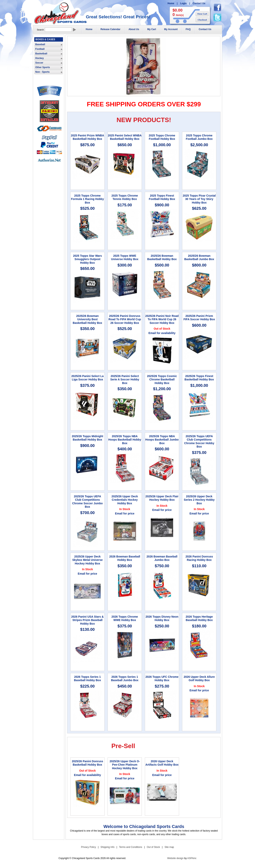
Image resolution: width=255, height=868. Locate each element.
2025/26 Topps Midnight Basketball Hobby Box (87, 438)
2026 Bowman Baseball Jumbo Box (162, 558)
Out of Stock (153, 847)
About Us (134, 29)
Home (171, 3)
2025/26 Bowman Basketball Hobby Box (162, 258)
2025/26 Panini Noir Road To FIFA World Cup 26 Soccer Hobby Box (162, 319)
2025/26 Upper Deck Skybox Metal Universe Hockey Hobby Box (88, 560)
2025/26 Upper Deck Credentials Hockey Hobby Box (125, 500)
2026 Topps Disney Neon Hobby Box (162, 618)
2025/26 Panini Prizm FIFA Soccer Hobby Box (199, 318)
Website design (175, 858)
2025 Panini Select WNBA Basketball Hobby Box (125, 137)
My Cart (152, 29)
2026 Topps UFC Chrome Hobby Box (162, 679)
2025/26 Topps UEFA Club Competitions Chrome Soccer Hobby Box (199, 441)
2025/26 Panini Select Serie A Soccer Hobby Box (125, 380)
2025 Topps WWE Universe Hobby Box (125, 258)
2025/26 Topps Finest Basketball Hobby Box (199, 378)
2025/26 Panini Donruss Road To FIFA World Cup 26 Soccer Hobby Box (125, 319)
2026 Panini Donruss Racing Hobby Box (199, 558)
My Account (171, 29)
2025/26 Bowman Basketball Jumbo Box (199, 258)
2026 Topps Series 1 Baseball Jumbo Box (125, 679)
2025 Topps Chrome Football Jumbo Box (199, 137)
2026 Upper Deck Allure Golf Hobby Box (199, 679)
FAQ (188, 29)
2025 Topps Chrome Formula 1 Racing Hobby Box (88, 199)
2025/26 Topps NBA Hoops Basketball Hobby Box (125, 440)
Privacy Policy (89, 847)
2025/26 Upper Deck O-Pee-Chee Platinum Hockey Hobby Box (125, 765)
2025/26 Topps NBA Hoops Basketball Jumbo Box (162, 440)
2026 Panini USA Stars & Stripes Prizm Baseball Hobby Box (88, 620)
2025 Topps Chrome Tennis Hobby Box (125, 197)
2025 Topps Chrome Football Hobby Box (162, 137)
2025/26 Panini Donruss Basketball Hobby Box (87, 763)
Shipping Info (108, 847)
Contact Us (199, 3)
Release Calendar (110, 29)
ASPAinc (192, 858)
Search (40, 30)
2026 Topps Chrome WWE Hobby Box (125, 618)
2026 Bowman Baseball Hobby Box (125, 558)
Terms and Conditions (131, 847)
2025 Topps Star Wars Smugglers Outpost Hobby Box (88, 259)
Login (183, 3)
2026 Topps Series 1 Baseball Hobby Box (87, 679)
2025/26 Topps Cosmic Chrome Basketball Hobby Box (162, 380)
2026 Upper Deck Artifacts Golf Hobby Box (162, 763)
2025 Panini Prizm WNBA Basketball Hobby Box (88, 137)
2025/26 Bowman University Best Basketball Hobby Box (87, 319)
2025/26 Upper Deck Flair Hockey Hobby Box (162, 498)
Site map (169, 847)
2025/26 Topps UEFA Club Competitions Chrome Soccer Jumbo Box (87, 502)
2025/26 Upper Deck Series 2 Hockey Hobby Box (199, 500)
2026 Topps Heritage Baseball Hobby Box (199, 618)
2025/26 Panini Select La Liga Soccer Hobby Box (87, 378)
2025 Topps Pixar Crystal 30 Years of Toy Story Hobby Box (199, 199)
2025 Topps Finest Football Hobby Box (162, 197)
